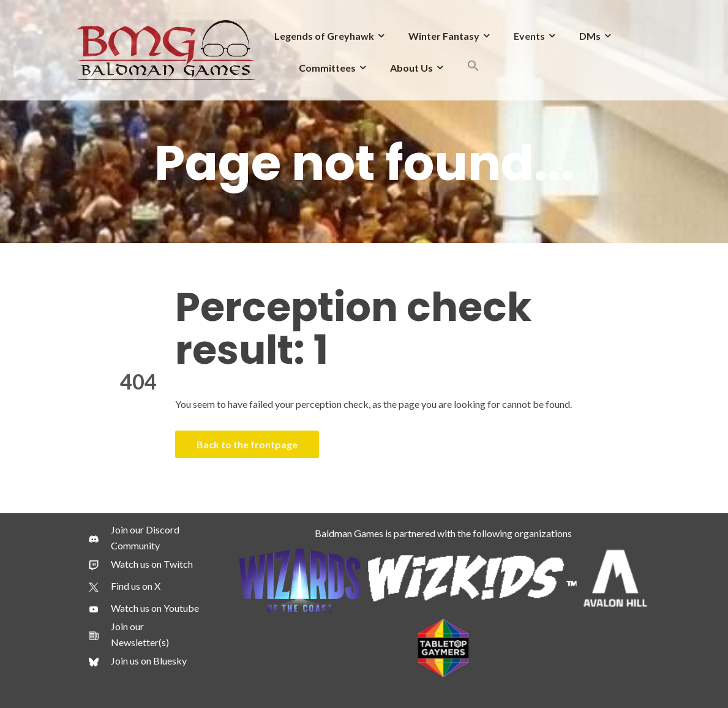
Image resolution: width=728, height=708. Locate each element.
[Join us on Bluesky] (138, 661)
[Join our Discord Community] (146, 538)
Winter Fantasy (444, 36)
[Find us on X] (125, 586)
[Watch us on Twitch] (141, 564)
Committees (327, 68)
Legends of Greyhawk (324, 36)
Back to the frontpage (247, 444)
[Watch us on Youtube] (144, 608)
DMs (590, 36)
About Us (411, 68)
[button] (473, 68)
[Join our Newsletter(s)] (146, 635)
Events (529, 36)
